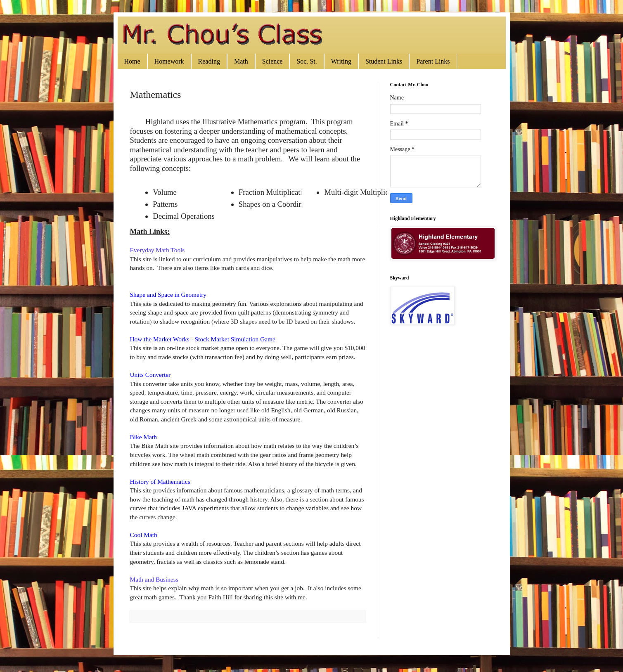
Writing (341, 61)
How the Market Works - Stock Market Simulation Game (203, 339)
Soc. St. (307, 61)
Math (241, 61)
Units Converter (150, 375)
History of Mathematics (160, 482)
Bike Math (143, 437)
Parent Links (433, 61)
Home (132, 61)
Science (272, 61)
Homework (169, 61)
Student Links (384, 61)
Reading (209, 61)
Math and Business (154, 579)
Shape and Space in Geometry (168, 295)
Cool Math (144, 535)
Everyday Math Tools (158, 250)
